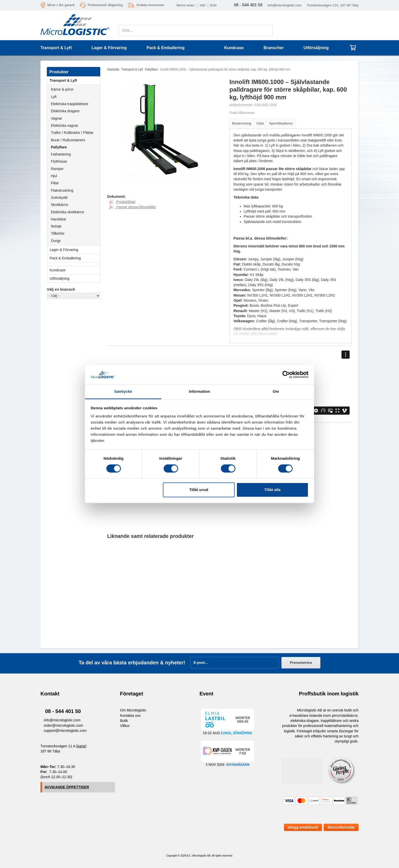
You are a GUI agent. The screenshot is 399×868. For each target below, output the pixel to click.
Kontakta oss (130, 716)
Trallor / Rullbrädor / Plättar (72, 133)
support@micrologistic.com (65, 731)
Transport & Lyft (75, 80)
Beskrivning (242, 123)
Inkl (203, 5)
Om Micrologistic (133, 710)
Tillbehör (58, 233)
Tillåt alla (272, 490)
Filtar (55, 183)
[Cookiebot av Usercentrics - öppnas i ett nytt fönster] (286, 375)
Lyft (54, 97)
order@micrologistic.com (63, 725)
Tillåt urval (199, 490)
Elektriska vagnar (65, 125)
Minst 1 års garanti (61, 5)
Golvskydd (59, 198)
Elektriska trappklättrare (70, 104)
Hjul (54, 176)
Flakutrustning (62, 190)
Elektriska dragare (65, 111)
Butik (124, 721)
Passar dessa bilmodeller (133, 207)
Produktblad (122, 202)
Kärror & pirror (62, 89)
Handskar (59, 219)
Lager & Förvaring (75, 250)
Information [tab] (199, 391)
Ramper (57, 169)
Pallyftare (59, 147)
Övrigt (56, 241)
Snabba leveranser (150, 5)
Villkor (125, 726)
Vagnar (56, 118)
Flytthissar (59, 161)
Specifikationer (281, 123)
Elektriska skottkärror (68, 212)
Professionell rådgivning (105, 5)
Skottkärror (60, 205)
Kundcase (234, 48)
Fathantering (61, 154)
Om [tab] (276, 391)
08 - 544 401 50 (63, 711)
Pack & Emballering (75, 258)
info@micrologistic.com (284, 5)
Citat (260, 123)
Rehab (56, 226)
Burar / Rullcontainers (68, 140)
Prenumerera (301, 663)
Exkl (213, 5)
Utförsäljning (316, 48)
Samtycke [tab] (123, 391)
